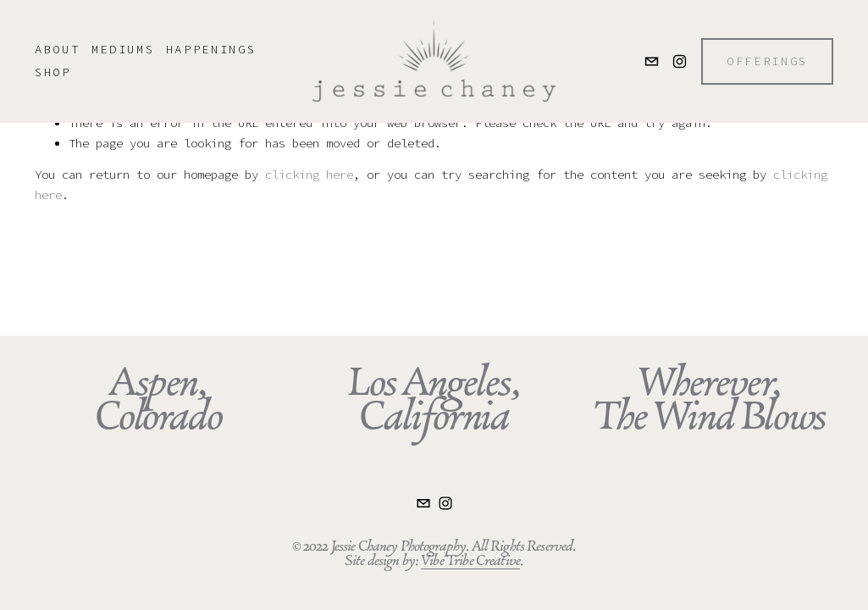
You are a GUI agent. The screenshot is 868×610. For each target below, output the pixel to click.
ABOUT (57, 49)
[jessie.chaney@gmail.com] (652, 61)
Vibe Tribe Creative (470, 560)
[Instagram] (680, 61)
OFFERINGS (767, 61)
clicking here (309, 175)
